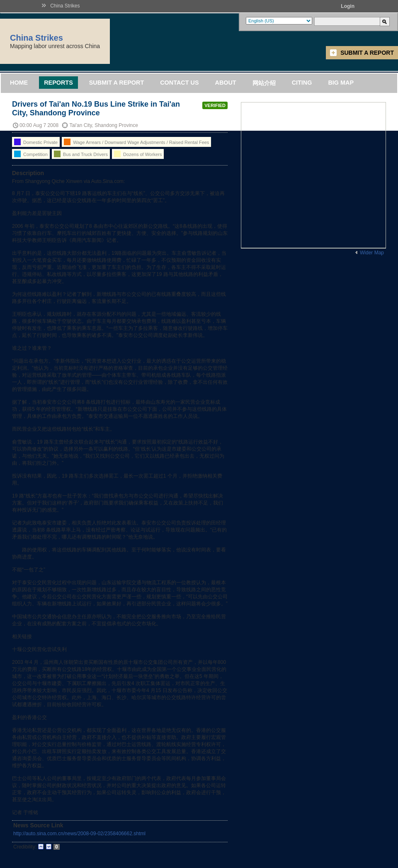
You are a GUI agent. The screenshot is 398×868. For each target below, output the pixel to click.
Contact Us (179, 83)
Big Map (341, 83)
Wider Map (372, 253)
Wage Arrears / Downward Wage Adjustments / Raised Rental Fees (136, 142)
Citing (302, 83)
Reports (58, 83)
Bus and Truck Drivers (81, 154)
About (225, 83)
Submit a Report (367, 53)
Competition (31, 154)
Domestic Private (36, 142)
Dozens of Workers (138, 154)
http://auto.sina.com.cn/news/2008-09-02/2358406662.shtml (79, 834)
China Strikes (65, 6)
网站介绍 (264, 83)
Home (19, 83)
